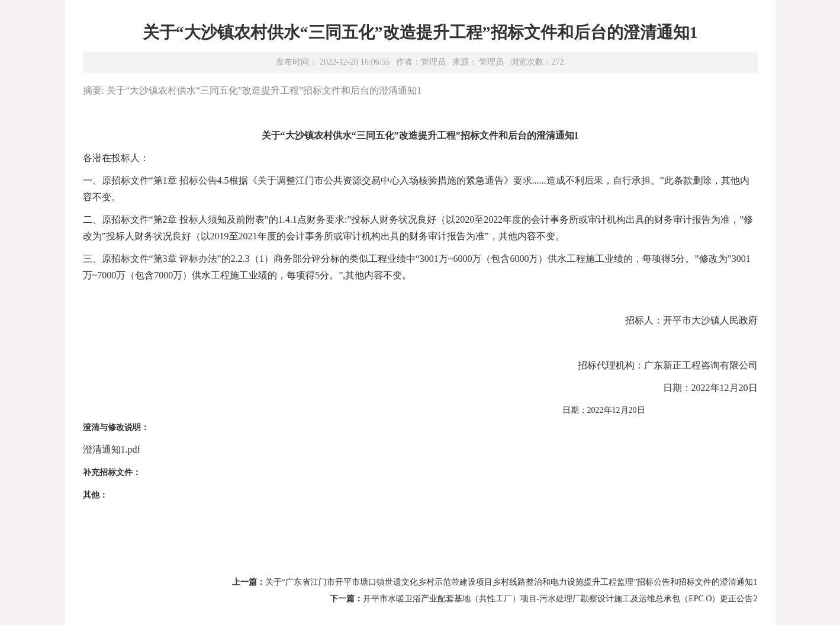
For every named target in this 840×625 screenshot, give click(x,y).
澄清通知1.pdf (112, 449)
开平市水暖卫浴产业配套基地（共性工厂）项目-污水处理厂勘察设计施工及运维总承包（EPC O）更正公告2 (560, 599)
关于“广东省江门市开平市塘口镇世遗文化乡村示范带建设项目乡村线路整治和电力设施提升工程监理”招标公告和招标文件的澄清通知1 (511, 582)
